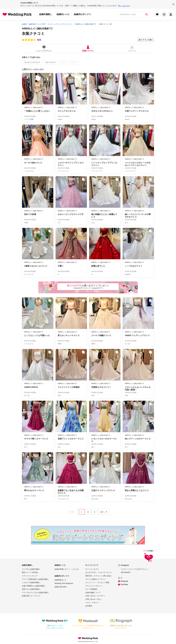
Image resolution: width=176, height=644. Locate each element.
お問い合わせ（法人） (94, 599)
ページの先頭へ (149, 556)
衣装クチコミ (88, 48)
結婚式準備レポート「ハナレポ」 (67, 569)
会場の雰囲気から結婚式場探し (34, 586)
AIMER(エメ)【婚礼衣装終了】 (38, 29)
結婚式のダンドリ (82, 14)
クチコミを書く (147, 40)
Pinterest (124, 581)
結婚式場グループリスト (31, 596)
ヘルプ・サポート (92, 603)
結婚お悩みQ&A (61, 587)
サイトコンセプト (92, 569)
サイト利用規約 (91, 589)
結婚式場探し (46, 14)
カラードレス (50, 62)
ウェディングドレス (32, 62)
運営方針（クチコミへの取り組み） (99, 576)
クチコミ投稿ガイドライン (96, 579)
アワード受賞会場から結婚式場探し (36, 579)
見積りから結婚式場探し (31, 589)
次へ (104, 512)
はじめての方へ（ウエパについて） (99, 572)
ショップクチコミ (44, 48)
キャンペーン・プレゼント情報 (97, 583)
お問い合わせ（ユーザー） (96, 596)
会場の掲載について (93, 593)
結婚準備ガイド (61, 580)
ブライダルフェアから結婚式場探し (36, 593)
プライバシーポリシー (94, 586)
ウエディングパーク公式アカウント (134, 569)
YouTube (124, 584)
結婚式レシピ (63, 14)
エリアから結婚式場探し (31, 569)
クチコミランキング (30, 576)
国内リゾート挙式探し (30, 572)
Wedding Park (88, 638)
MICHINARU (126, 572)
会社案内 (89, 606)
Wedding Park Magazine (64, 583)
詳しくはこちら (124, 6)
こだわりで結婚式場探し (31, 583)
